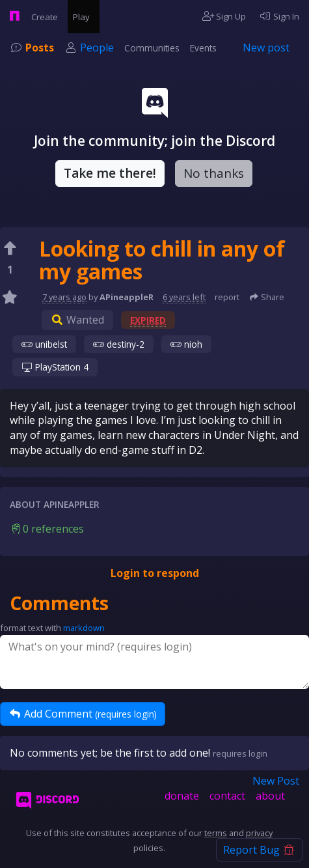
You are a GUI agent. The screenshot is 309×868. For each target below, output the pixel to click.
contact (227, 796)
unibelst (44, 344)
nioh (186, 344)
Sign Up (224, 16)
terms (216, 833)
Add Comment (83, 714)
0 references (47, 529)
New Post (276, 781)
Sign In (279, 16)
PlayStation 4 (55, 367)
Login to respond (155, 573)
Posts (40, 48)
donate (182, 796)
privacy (259, 833)
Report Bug (259, 850)
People (97, 48)
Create (47, 16)
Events (203, 48)
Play (84, 16)
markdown (84, 628)
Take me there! (110, 173)
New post (266, 48)
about (270, 796)
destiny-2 (119, 344)
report (227, 297)
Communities (152, 48)
